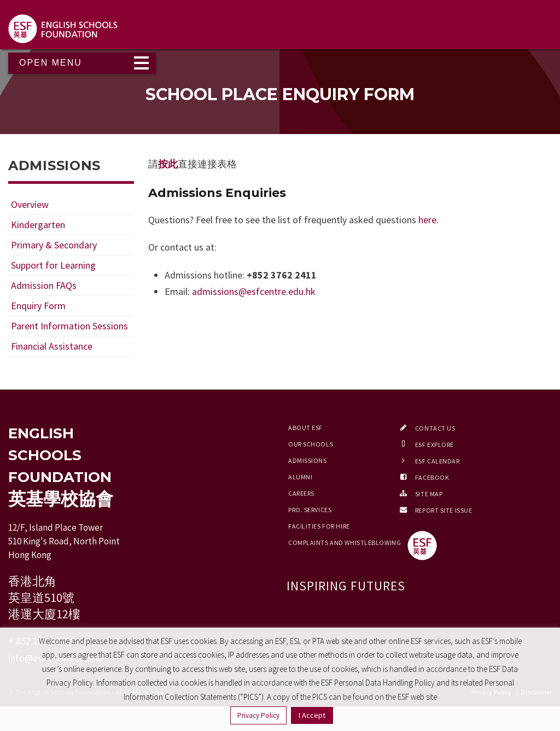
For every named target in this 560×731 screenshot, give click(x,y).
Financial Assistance (52, 346)
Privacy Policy (258, 715)
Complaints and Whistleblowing (345, 543)
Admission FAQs (44, 285)
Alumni (300, 477)
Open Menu (51, 63)
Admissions (308, 460)
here (427, 220)
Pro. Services (310, 510)
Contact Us (435, 428)
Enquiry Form (38, 306)
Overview (30, 204)
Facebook (432, 477)
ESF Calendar (437, 461)
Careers (301, 493)
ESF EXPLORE (434, 445)
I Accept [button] (312, 715)
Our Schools (311, 444)
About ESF (305, 428)
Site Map (429, 494)
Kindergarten (38, 225)
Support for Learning (53, 265)
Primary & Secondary (54, 245)
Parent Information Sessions (69, 326)
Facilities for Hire (319, 526)
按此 (168, 164)
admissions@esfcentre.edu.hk (254, 291)
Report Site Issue (444, 510)
